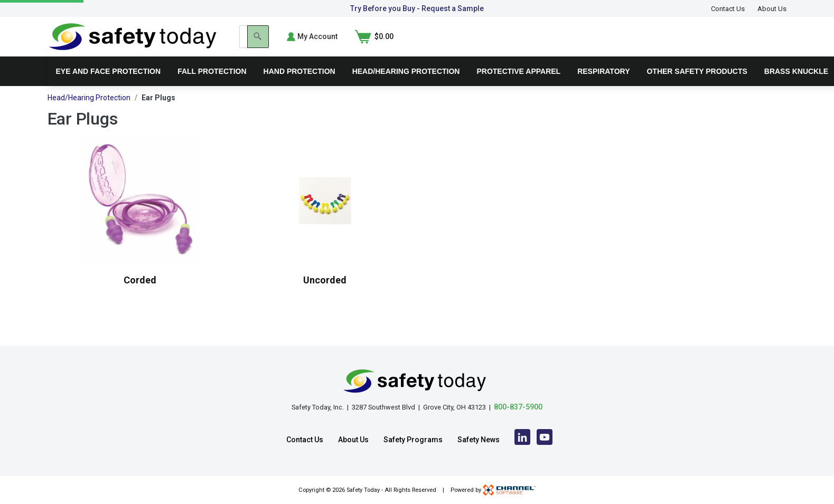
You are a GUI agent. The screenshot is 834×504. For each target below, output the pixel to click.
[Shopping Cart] (767, 44)
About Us (772, 9)
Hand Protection (299, 87)
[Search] (629, 44)
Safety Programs (413, 440)
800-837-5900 (518, 407)
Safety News (479, 440)
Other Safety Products (697, 87)
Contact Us (728, 9)
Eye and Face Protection (109, 87)
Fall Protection (212, 87)
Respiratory (603, 87)
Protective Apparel (518, 87)
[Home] (133, 44)
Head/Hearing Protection (406, 87)
